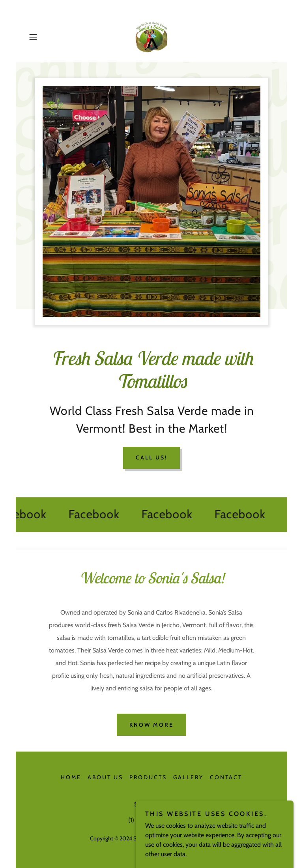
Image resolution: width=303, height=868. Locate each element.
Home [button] (71, 777)
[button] (44, 37)
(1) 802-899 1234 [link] (151, 820)
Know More (151, 725)
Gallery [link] (188, 777)
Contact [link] (226, 777)
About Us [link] (105, 777)
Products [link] (148, 777)
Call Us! (151, 457)
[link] (151, 37)
